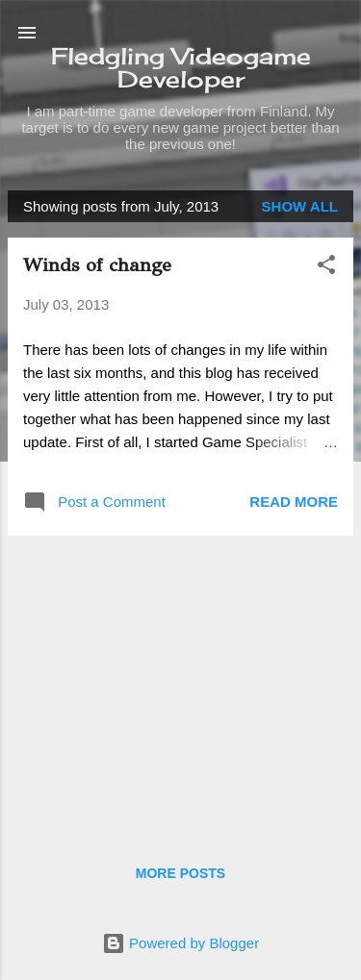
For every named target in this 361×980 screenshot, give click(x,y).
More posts (180, 873)
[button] (326, 268)
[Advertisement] (180, 686)
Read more (294, 502)
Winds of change (97, 265)
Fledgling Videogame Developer (181, 67)
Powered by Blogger (180, 943)
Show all (300, 206)
